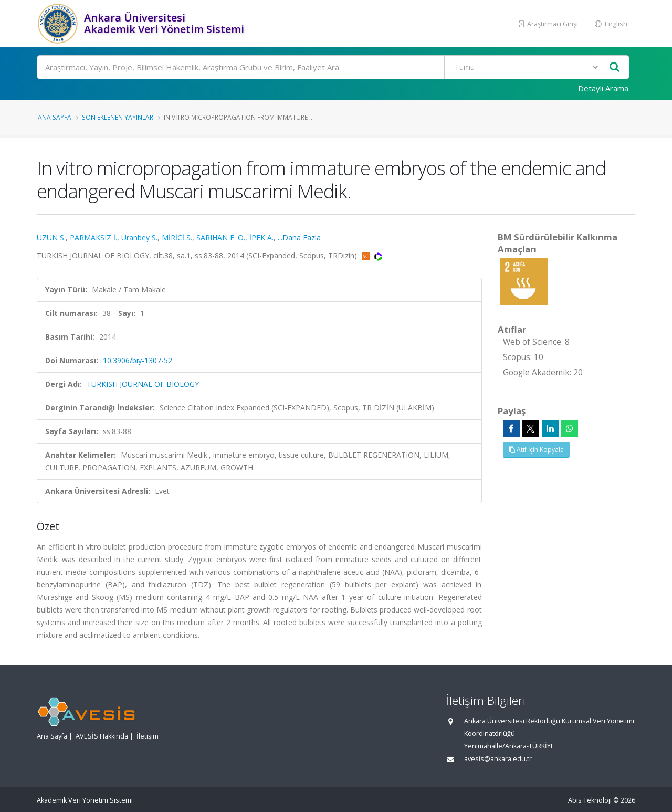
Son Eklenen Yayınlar (118, 117)
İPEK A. (261, 238)
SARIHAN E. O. (221, 238)
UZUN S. (51, 238)
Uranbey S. (139, 238)
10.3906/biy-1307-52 (138, 360)
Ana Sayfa (55, 117)
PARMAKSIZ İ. (93, 238)
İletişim (148, 736)
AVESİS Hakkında (102, 736)
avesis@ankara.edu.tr (498, 759)
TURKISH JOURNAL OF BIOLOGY (143, 384)
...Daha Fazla (299, 238)
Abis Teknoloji (590, 800)
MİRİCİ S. (177, 238)
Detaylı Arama (603, 88)
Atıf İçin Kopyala (536, 450)
